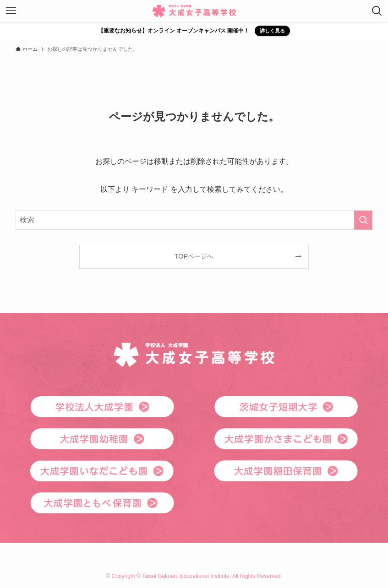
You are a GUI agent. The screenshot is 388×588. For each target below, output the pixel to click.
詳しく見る (272, 31)
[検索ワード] (194, 220)
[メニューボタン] (11, 11)
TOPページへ (194, 256)
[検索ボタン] (377, 11)
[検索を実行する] (363, 220)
